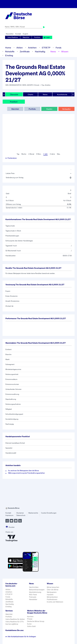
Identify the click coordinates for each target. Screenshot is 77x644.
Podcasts (33, 597)
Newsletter (10, 34)
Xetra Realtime (13, 37)
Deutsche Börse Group (36, 621)
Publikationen (52, 599)
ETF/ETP (46, 48)
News (53, 51)
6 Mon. (39, 154)
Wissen (65, 51)
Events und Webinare (55, 602)
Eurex (29, 624)
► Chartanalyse (11, 158)
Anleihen (32, 48)
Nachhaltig (40, 51)
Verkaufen (66, 109)
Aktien (20, 48)
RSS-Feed (33, 595)
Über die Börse (53, 590)
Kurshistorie (62, 94)
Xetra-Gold (31, 626)
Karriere (30, 617)
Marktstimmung (35, 592)
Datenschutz (21, 515)
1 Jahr (46, 154)
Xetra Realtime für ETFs (15, 622)
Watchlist (26, 37)
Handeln (50, 595)
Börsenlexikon (52, 597)
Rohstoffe (10, 51)
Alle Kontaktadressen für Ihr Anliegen (21, 637)
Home (8, 48)
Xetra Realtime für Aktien (15, 619)
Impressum (9, 515)
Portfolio (37, 37)
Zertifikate (25, 51)
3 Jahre (52, 154)
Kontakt (18, 34)
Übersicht (14, 94)
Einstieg (9, 55)
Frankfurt (14, 102)
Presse (30, 619)
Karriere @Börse (12, 624)
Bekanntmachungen (37, 590)
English (25, 34)
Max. (59, 154)
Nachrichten (34, 587)
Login (47, 37)
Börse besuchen (53, 587)
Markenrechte (33, 513)
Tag (18, 154)
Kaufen (49, 109)
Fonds (59, 48)
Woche (24, 154)
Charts (30, 94)
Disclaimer (20, 513)
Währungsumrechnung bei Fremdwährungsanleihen (26, 473)
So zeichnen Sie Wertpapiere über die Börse (23, 471)
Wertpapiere (52, 592)
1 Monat (31, 154)
